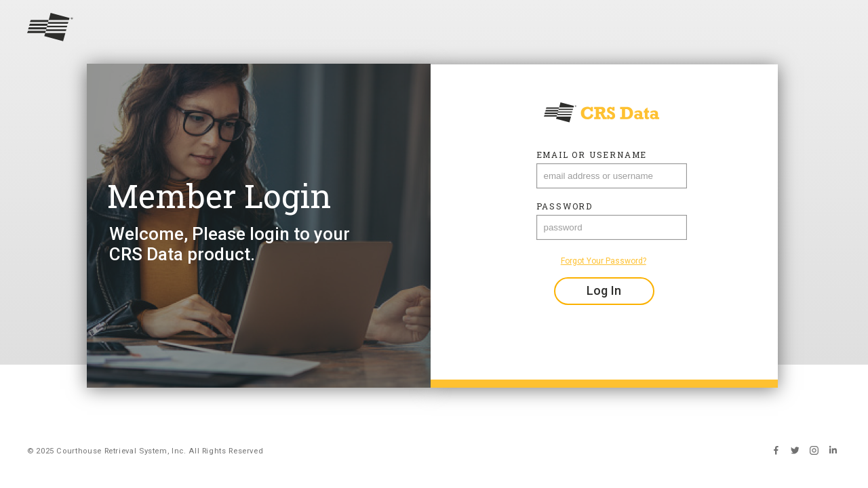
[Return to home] (434, 29)
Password (565, 206)
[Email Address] (612, 176)
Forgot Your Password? (604, 261)
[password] (612, 227)
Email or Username (592, 155)
